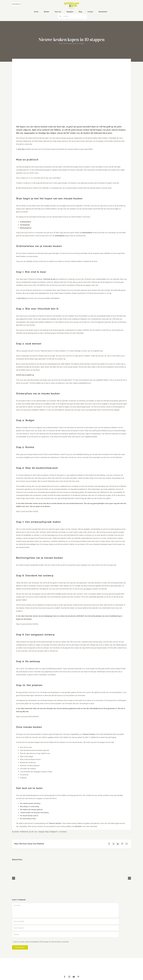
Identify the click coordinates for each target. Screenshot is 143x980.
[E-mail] (127, 844)
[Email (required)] (66, 928)
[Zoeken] (60, 16)
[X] (113, 844)
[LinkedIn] (118, 844)
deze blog (21, 149)
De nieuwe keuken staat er (29, 816)
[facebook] (65, 977)
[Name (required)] (66, 921)
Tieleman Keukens (89, 734)
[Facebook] (109, 844)
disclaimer (78, 826)
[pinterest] (78, 977)
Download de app (49, 279)
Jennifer (17, 832)
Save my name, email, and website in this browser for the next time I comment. (41, 942)
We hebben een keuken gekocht (31, 810)
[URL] (66, 935)
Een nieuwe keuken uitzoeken (30, 803)
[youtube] (74, 977)
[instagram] (69, 977)
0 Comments (63, 832)
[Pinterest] (122, 844)
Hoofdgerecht (53, 832)
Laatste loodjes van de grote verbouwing (34, 813)
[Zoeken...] (72, 16)
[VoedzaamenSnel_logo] (71, 3)
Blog (47, 832)
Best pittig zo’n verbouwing (29, 806)
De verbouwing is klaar (28, 819)
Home (61, 44)
